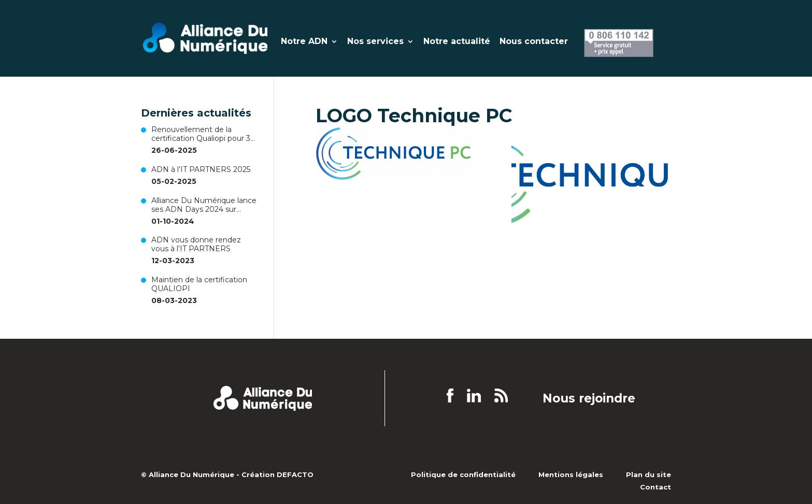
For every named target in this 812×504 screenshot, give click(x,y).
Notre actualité (457, 42)
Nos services (375, 42)
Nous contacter (534, 42)
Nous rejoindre (589, 399)
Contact (656, 487)
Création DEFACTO (277, 474)
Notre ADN (304, 42)
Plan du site (649, 474)
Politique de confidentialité (463, 474)
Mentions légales (571, 474)
